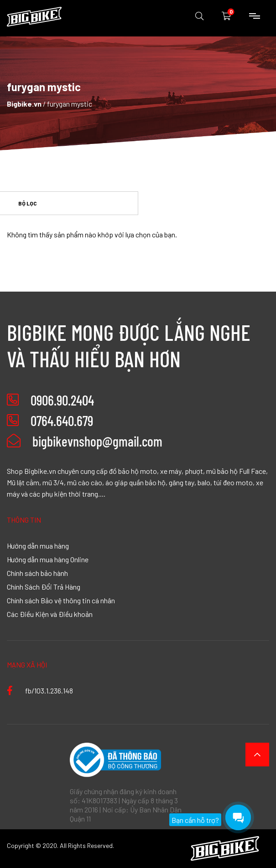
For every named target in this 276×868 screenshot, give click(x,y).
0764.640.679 (62, 421)
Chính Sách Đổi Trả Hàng (44, 586)
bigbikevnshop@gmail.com (85, 441)
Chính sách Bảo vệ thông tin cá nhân (61, 600)
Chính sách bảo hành (37, 573)
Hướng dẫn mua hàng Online (48, 559)
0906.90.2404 (62, 400)
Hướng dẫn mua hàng (38, 545)
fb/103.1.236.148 (40, 690)
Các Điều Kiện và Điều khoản (50, 614)
